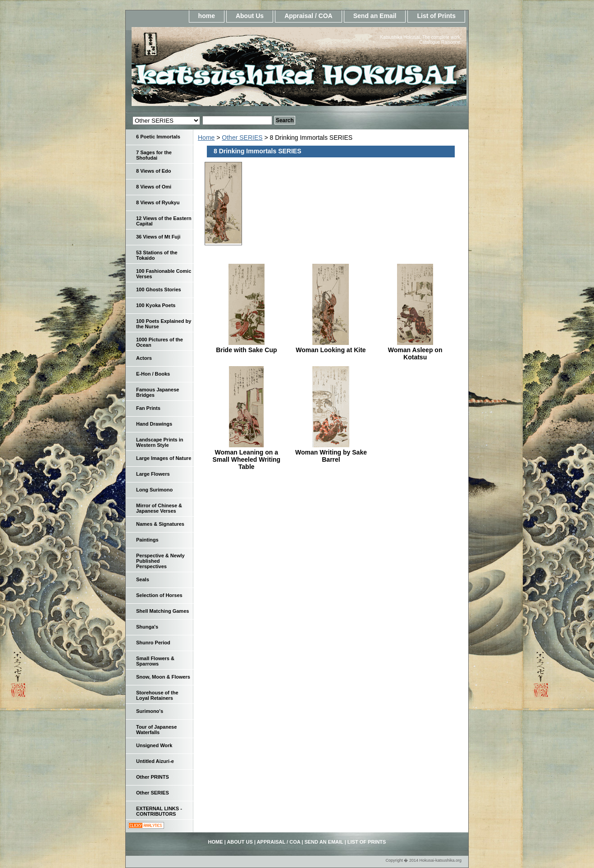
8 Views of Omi (154, 187)
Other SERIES (242, 138)
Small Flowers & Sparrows (155, 661)
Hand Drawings (154, 424)
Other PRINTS (153, 777)
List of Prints (436, 16)
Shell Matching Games (162, 611)
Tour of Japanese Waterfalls (156, 730)
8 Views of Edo (153, 171)
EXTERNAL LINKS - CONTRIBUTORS (159, 811)
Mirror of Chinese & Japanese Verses (159, 508)
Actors (144, 358)
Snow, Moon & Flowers (163, 677)
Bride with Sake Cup (246, 350)
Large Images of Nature (164, 458)
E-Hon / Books (153, 374)
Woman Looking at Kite (331, 350)
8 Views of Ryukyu (158, 202)
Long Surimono (154, 490)
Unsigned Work (154, 745)
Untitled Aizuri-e (155, 761)
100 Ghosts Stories (159, 289)
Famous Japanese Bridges (158, 392)
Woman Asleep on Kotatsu (415, 354)
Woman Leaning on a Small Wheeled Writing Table (247, 459)
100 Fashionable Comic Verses (164, 274)
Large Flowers (153, 474)
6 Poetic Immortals (158, 137)
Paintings (147, 540)
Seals (143, 579)
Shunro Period (153, 643)
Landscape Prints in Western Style (160, 442)
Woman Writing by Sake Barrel (331, 456)
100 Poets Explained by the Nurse (164, 324)
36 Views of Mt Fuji (158, 237)
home (207, 16)
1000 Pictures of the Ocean (160, 342)
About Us (250, 16)
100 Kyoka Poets (156, 305)
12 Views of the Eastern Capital (164, 221)
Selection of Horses (159, 595)
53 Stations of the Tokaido (157, 255)
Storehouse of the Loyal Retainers (157, 695)
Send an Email (375, 16)
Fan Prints (148, 408)
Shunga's (147, 627)
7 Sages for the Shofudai (154, 155)
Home (206, 138)
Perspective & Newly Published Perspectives (160, 561)
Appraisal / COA (308, 16)
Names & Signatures (160, 524)
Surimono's (150, 711)
